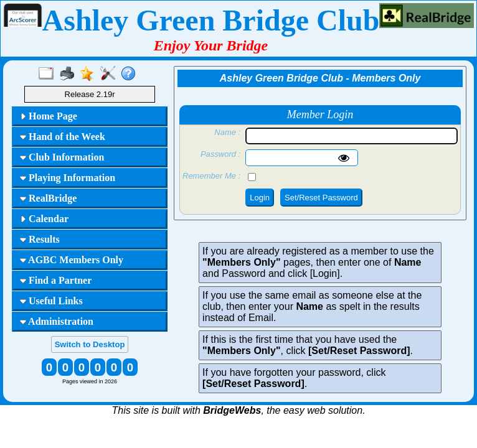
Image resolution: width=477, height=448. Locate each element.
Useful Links (51, 301)
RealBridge (48, 198)
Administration (57, 321)
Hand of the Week (63, 137)
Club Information (62, 157)
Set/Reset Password (321, 198)
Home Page (49, 116)
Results (40, 239)
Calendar (44, 219)
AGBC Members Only (72, 260)
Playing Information (68, 178)
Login (260, 198)
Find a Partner (56, 280)
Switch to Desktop (90, 344)
